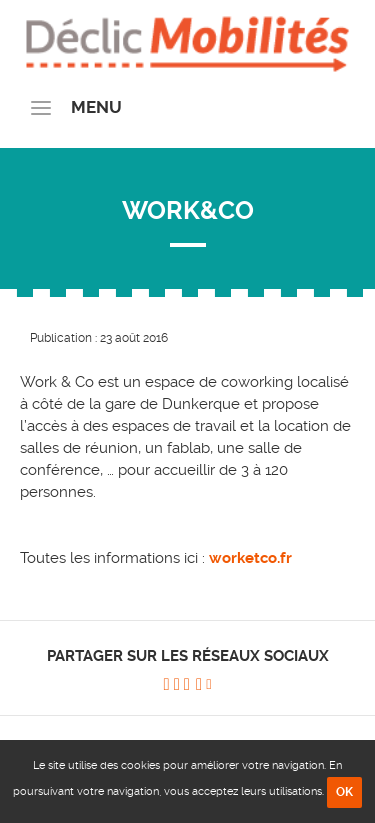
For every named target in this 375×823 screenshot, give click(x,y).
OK (344, 792)
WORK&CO (188, 210)
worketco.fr (250, 558)
